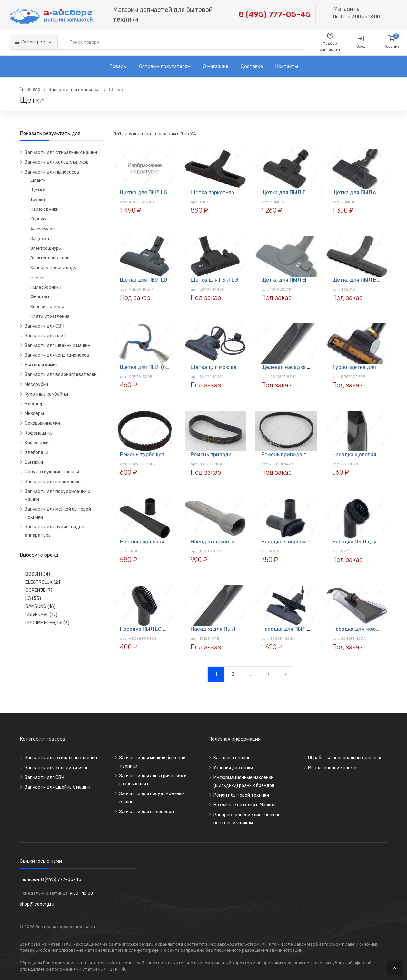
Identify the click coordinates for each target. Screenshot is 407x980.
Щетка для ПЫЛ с (354, 192)
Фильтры (40, 297)
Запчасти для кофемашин (53, 482)
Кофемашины (39, 433)
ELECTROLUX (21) (44, 582)
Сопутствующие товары (52, 472)
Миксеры (34, 413)
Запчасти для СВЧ (45, 326)
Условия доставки (233, 768)
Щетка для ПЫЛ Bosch (360, 280)
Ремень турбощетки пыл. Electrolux (164, 454)
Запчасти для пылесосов (75, 89)
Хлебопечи (37, 452)
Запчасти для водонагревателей (61, 375)
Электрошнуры (46, 248)
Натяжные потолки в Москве (244, 805)
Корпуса (39, 219)
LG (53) (33, 598)
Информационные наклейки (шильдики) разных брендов (244, 782)
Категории (30, 42)
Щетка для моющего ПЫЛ (222, 367)
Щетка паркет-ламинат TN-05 (229, 192)
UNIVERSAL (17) (41, 615)
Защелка (40, 239)
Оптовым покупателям (165, 66)
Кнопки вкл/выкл (48, 307)
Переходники (45, 209)
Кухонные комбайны (46, 394)
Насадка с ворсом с (286, 542)
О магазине (216, 66)
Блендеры (36, 404)
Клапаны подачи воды (54, 268)
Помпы (37, 278)
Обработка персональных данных (345, 758)
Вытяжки (35, 462)
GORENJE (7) (39, 590)
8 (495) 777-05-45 (275, 14)
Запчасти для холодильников (57, 162)
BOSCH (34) (38, 574)
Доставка (252, 66)
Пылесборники (46, 287)
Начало (33, 89)
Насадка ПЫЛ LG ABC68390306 (159, 629)
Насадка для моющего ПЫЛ (366, 629)
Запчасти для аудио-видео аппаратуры (55, 531)
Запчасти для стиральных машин (61, 153)
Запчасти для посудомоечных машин (58, 495)
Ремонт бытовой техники (241, 795)
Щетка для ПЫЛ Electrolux (294, 280)
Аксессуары (43, 229)
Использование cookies (333, 768)
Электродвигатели (50, 258)
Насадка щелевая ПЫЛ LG (364, 454)
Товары (118, 66)
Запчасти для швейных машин (58, 346)
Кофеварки (37, 443)
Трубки (38, 200)
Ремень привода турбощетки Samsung (310, 454)
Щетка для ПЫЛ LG (144, 192)
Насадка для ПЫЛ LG (287, 629)
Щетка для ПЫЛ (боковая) (152, 367)
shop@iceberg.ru (37, 904)
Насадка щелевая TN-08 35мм (158, 542)
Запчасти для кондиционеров (57, 355)
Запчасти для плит (45, 336)
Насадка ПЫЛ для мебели (364, 542)
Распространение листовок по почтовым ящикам (247, 819)
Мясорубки (36, 384)
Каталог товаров (232, 758)
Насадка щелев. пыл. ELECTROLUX (233, 542)
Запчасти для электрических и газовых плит (153, 780)
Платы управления (50, 316)
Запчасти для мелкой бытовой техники (58, 513)
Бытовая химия (41, 365)
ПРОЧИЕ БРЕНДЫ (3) (47, 623)
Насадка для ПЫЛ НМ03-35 (224, 629)
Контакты (287, 66)
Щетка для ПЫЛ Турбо (289, 192)
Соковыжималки (42, 423)
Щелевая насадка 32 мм (291, 367)
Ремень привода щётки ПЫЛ (226, 454)
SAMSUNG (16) (40, 606)
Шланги (38, 180)
